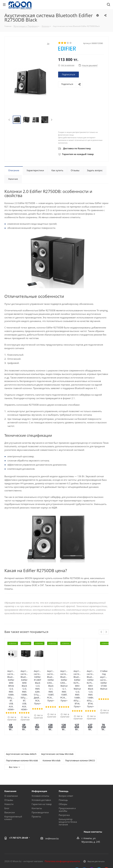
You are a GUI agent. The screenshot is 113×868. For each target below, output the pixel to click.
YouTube (106, 837)
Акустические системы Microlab (57, 721)
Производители (40, 779)
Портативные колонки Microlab (22, 727)
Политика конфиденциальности (62, 828)
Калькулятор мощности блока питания (68, 788)
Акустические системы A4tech (21, 721)
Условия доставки (41, 766)
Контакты (37, 775)
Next (52, 120)
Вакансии (10, 779)
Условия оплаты (40, 762)
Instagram (92, 837)
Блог (7, 775)
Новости (9, 771)
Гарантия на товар (42, 771)
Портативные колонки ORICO (80, 727)
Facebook (84, 837)
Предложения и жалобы (67, 776)
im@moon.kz (52, 805)
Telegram (99, 837)
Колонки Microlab (52, 727)
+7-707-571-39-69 (19, 804)
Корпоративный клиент (13, 784)
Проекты (36, 783)
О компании (11, 762)
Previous (9, 120)
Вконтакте (77, 837)
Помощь (63, 766)
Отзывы (9, 766)
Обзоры (63, 771)
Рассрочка (64, 782)
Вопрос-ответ (66, 762)
